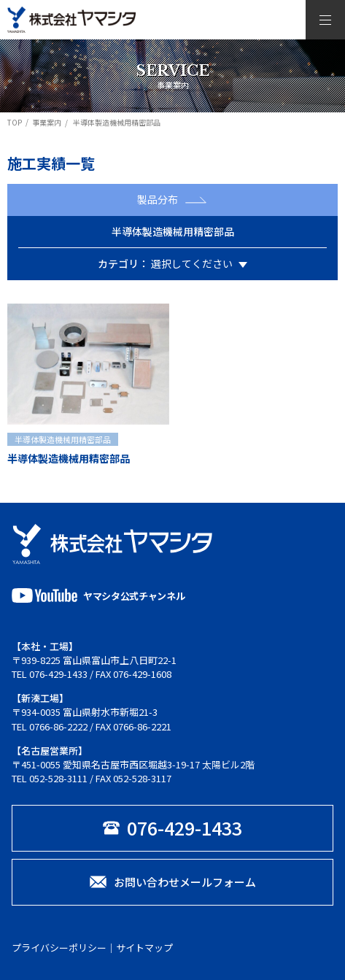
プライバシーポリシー (59, 948)
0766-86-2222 (58, 726)
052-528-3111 (58, 778)
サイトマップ (144, 948)
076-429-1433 (58, 674)
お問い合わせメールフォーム (173, 882)
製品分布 (172, 199)
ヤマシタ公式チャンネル (98, 595)
